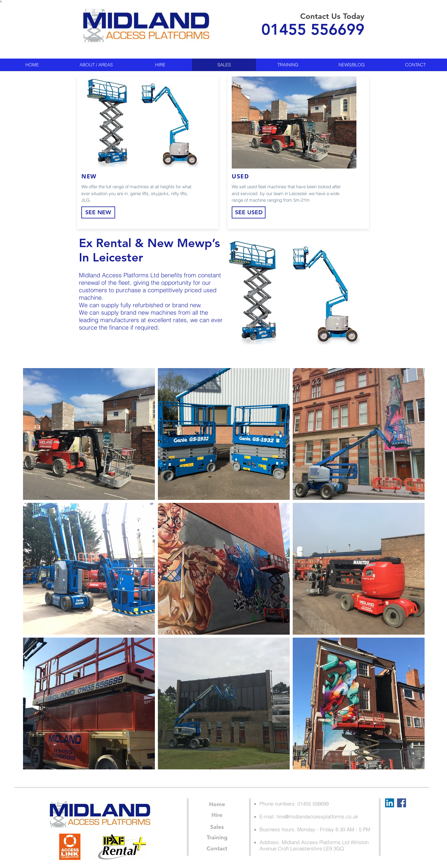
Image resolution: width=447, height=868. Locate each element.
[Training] (217, 838)
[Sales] (217, 827)
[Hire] (217, 815)
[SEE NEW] (98, 212)
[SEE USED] (249, 212)
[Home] (217, 804)
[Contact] (217, 849)
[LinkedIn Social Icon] (390, 803)
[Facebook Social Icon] (402, 803)
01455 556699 (313, 29)
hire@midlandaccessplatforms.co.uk (317, 816)
